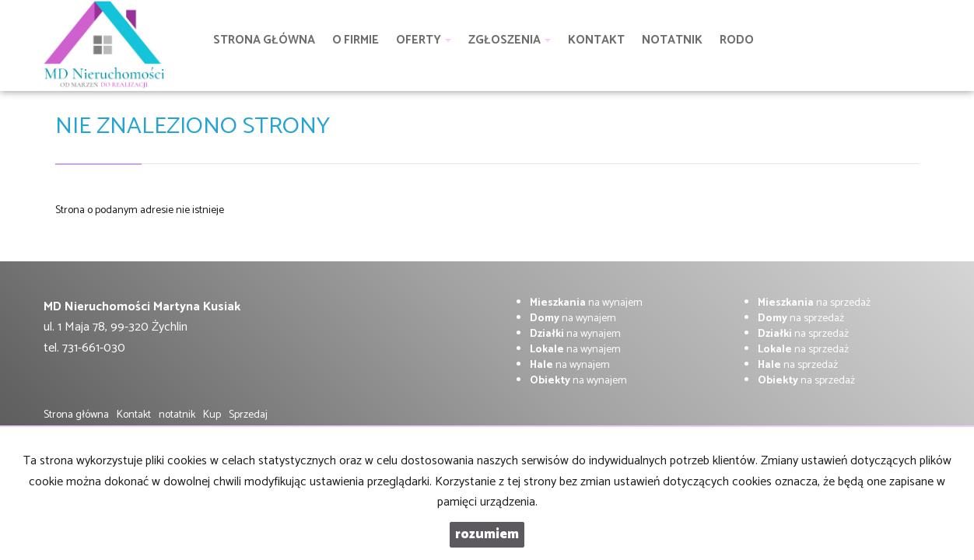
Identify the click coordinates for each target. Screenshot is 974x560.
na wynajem (586, 303)
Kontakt (134, 415)
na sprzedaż (814, 303)
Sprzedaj (248, 415)
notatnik (177, 415)
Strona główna (76, 415)
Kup (212, 415)
